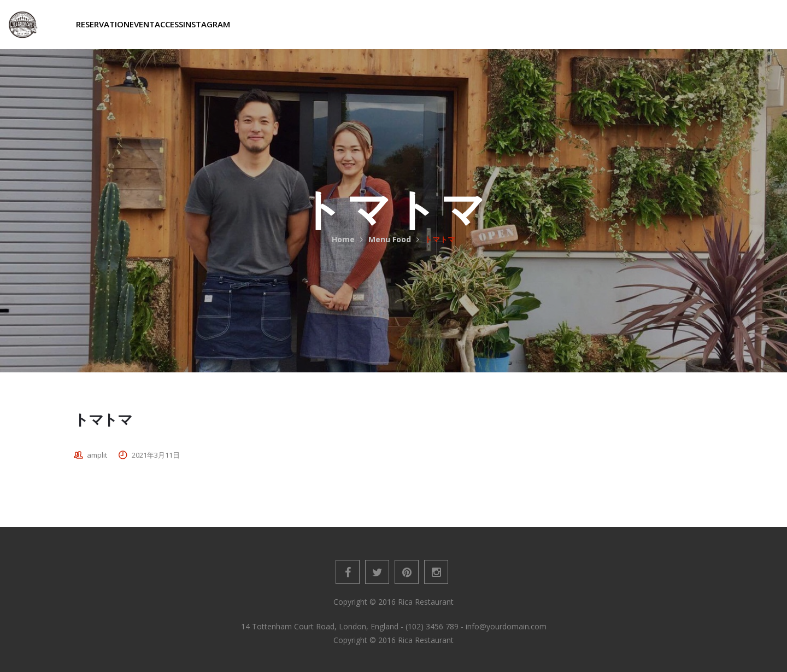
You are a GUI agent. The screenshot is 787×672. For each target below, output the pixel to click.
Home (343, 239)
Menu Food (390, 239)
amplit (97, 455)
